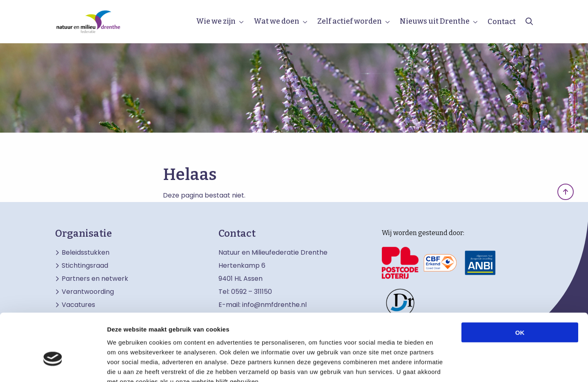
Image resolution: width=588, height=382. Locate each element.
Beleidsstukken (86, 253)
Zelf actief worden (350, 21)
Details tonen (441, 366)
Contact (502, 22)
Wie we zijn (216, 21)
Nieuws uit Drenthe (435, 21)
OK (520, 284)
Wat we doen (276, 21)
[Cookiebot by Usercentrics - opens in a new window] (53, 366)
